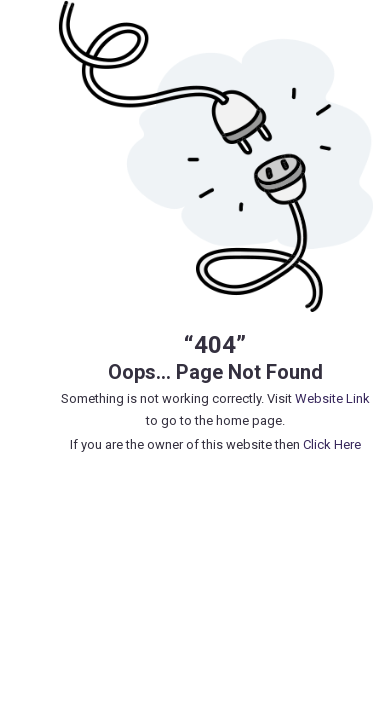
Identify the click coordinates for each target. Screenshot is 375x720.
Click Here (332, 444)
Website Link (332, 398)
